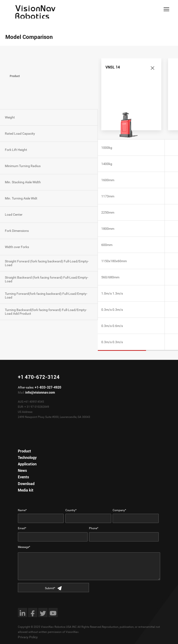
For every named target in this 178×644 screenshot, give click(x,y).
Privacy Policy (28, 637)
